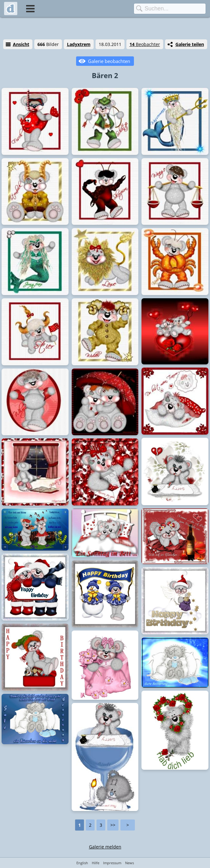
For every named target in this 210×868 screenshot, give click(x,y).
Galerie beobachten (109, 61)
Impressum (112, 863)
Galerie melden (105, 847)
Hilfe (96, 863)
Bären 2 (105, 75)
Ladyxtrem (79, 44)
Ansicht (21, 44)
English (82, 863)
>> (113, 825)
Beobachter (145, 44)
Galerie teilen (190, 44)
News (130, 863)
